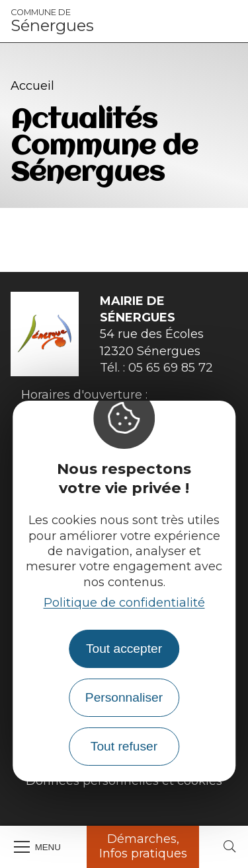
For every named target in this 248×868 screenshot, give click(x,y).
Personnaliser (124, 697)
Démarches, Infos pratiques (143, 846)
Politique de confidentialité (124, 603)
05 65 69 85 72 (171, 368)
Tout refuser (124, 746)
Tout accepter (124, 649)
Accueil (32, 86)
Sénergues (52, 21)
